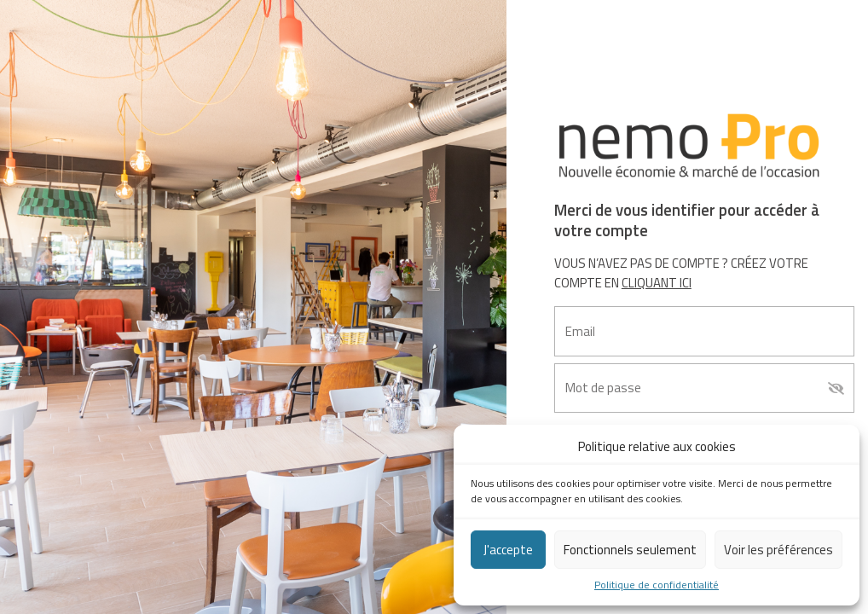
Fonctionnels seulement (630, 550)
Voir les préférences (778, 550)
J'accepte (508, 550)
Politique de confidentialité (657, 585)
